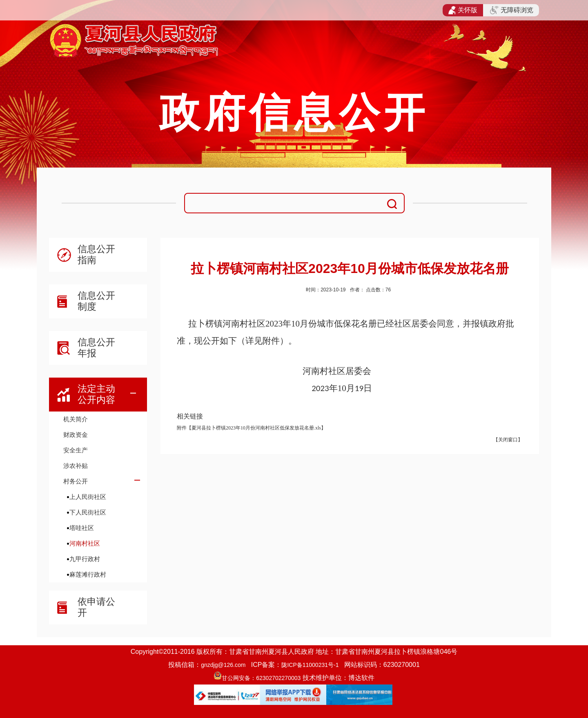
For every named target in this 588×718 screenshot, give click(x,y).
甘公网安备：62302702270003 (261, 678)
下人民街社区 (88, 512)
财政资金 (76, 435)
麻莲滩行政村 (88, 574)
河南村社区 (85, 543)
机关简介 (76, 419)
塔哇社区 (82, 528)
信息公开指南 (96, 254)
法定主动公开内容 (96, 394)
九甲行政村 (85, 559)
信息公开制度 (96, 301)
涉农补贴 (76, 466)
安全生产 (76, 450)
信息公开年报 (96, 348)
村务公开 (76, 481)
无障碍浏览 (512, 10)
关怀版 (463, 10)
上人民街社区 (88, 497)
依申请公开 (96, 607)
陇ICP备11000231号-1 (310, 665)
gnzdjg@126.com (223, 665)
